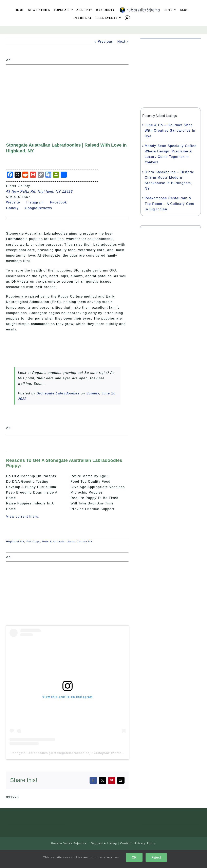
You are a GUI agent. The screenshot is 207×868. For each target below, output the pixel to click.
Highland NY (15, 541)
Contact (126, 843)
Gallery (15, 208)
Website (16, 202)
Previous (105, 41)
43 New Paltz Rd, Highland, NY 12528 (39, 191)
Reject (156, 857)
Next (121, 41)
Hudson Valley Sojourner (69, 843)
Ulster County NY (80, 541)
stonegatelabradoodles (71, 753)
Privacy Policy (145, 843)
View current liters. (23, 516)
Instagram (37, 202)
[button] (127, 18)
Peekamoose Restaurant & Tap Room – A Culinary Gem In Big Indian (169, 204)
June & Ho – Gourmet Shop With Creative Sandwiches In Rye (170, 131)
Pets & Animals (53, 541)
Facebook (61, 202)
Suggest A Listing (104, 843)
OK (134, 857)
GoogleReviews (41, 208)
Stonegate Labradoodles (58, 393)
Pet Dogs (33, 541)
